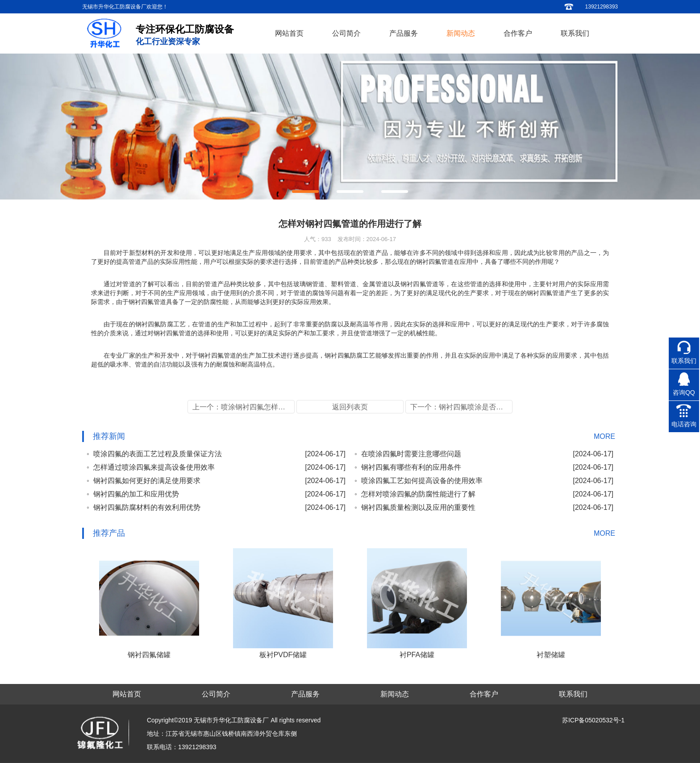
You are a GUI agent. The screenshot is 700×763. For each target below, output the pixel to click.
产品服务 (404, 33)
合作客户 (518, 33)
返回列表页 (350, 407)
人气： (318, 239)
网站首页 (289, 33)
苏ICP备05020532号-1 (593, 720)
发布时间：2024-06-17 (367, 239)
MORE (604, 436)
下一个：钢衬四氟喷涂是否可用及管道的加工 (461, 407)
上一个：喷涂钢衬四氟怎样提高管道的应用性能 (244, 407)
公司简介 (346, 33)
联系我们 (575, 33)
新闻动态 (461, 33)
